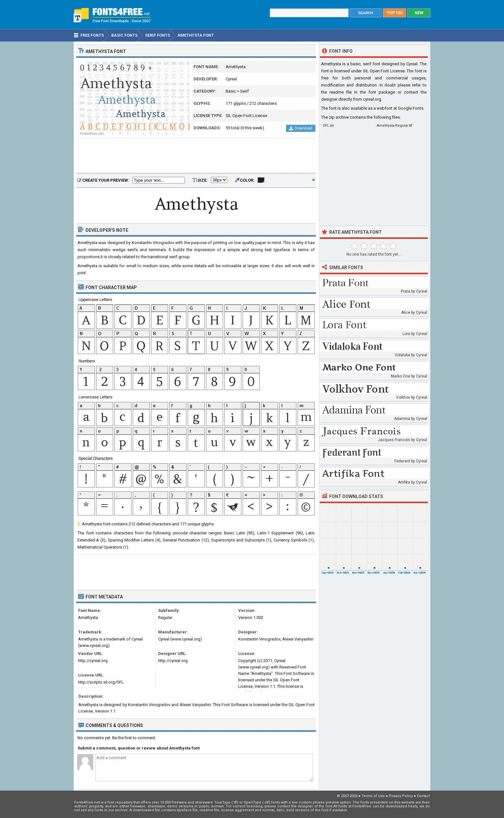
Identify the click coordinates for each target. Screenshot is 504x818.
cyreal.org (372, 99)
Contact (423, 796)
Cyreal (231, 79)
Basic (231, 91)
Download (301, 128)
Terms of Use (373, 796)
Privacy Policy (401, 796)
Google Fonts (411, 108)
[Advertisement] (196, 156)
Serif (244, 91)
